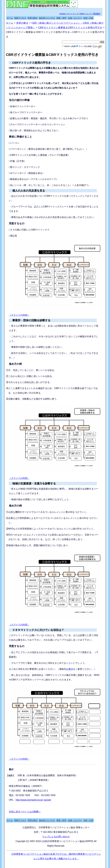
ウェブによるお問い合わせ (56, 837)
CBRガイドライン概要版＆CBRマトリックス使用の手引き (70, 28)
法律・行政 (88, 18)
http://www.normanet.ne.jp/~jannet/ (33, 800)
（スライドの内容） (19, 315)
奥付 (71, 669)
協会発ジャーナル (47, 18)
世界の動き (33, 18)
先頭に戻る (15, 812)
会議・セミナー (75, 18)
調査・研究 (61, 18)
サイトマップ (73, 14)
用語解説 (97, 14)
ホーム (10, 18)
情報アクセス (20, 18)
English (63, 14)
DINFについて (86, 14)
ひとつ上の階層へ (31, 812)
